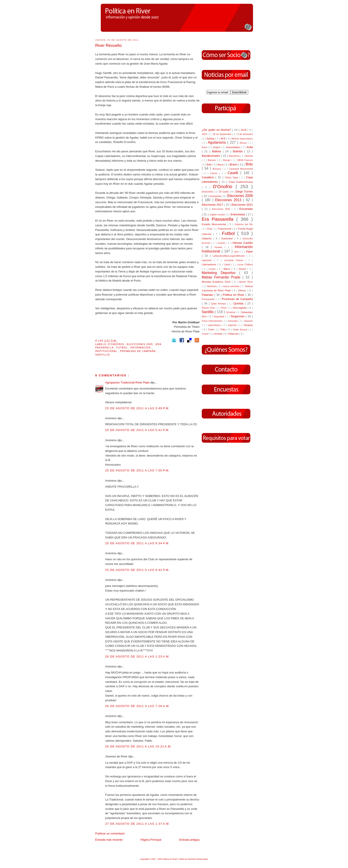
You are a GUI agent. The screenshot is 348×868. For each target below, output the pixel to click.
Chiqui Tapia (232, 178)
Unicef (205, 334)
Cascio (215, 173)
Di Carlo (224, 192)
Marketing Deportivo (220, 273)
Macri (228, 269)
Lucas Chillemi (245, 265)
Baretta (249, 156)
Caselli (234, 173)
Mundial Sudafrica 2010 (217, 282)
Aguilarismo (217, 142)
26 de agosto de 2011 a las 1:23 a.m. (137, 656)
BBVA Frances (245, 160)
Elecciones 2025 (222, 209)
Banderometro (211, 156)
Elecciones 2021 (242, 205)
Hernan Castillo (243, 243)
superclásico (215, 325)
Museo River (246, 282)
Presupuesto (209, 299)
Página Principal (151, 840)
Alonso (244, 143)
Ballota (217, 151)
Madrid (243, 269)
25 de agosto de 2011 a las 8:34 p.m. (137, 543)
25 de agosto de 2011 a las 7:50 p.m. (137, 470)
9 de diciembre (245, 134)
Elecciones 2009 (140, 344)
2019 (205, 134)
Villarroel (234, 334)
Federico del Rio (244, 224)
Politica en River (234, 295)
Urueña (218, 334)
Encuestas (246, 209)
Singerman (238, 316)
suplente (233, 325)
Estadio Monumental (215, 224)
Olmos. (243, 290)
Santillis (103, 355)
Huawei (220, 247)
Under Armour (240, 330)
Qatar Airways (219, 304)
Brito (249, 164)
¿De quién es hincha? (217, 130)
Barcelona (235, 156)
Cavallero (209, 177)
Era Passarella (219, 219)
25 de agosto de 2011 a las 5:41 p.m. (137, 430)
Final (210, 229)
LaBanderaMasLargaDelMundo (229, 256)
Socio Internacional (212, 321)
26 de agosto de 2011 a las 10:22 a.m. (138, 746)
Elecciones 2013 (229, 200)
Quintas (239, 303)
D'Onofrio (116, 344)
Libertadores (210, 264)
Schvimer (231, 312)
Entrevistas (238, 214)
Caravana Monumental (241, 169)
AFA (223, 138)
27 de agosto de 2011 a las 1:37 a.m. (137, 824)
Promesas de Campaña (138, 351)
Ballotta (238, 151)
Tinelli (211, 330)
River (224, 308)
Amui (205, 147)
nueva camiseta (231, 286)
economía (216, 196)
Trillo (223, 329)
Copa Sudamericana (241, 182)
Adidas (211, 138)
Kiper (249, 251)
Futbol (122, 348)
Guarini (222, 243)
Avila (250, 147)
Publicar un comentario (110, 833)
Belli (209, 164)
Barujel (227, 160)
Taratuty (248, 325)
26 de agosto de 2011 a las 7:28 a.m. (137, 706)
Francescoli (225, 229)
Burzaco (217, 169)
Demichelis (208, 192)
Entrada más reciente (109, 840)
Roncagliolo (240, 308)
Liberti (228, 265)
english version (218, 215)
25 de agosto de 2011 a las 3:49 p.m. (137, 408)
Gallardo (208, 238)
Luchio (213, 269)
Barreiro (212, 160)
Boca (221, 164)
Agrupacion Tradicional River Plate (128, 382)
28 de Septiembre (222, 134)
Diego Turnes (244, 192)
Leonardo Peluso (235, 260)
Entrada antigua (189, 840)
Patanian (208, 295)
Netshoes (212, 286)
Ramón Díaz (209, 308)
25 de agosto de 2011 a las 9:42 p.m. (137, 570)
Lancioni (208, 260)
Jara (237, 252)
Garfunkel (228, 238)
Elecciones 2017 (213, 205)
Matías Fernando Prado (222, 277)
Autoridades (233, 147)
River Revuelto (108, 46)
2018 (244, 130)
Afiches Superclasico (242, 139)
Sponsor (248, 321)
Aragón (217, 147)
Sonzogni (233, 321)
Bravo (234, 164)
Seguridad (219, 317)
